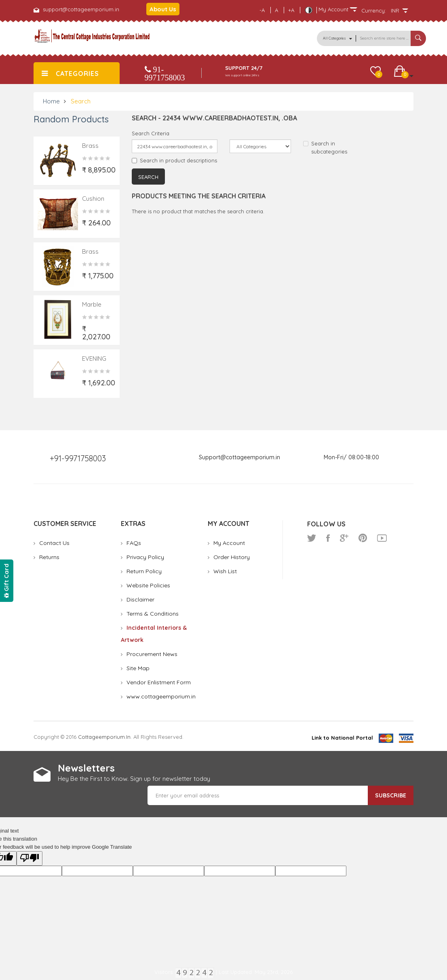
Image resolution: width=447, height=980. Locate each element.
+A (291, 10)
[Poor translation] (30, 858)
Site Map (138, 668)
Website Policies (148, 585)
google (344, 538)
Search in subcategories (325, 147)
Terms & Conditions (153, 614)
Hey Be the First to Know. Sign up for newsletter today (134, 779)
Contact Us (54, 543)
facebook (328, 538)
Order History (232, 557)
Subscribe (391, 795)
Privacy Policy (145, 557)
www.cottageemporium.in (161, 696)
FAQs (134, 543)
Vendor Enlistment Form (159, 682)
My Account (229, 543)
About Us (163, 9)
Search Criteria (151, 133)
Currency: (374, 11)
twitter (312, 538)
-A (262, 10)
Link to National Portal (342, 738)
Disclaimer (140, 599)
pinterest (363, 538)
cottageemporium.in (104, 737)
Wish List (225, 571)
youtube (382, 538)
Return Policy (144, 571)
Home (51, 101)
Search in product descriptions (174, 160)
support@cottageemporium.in (81, 9)
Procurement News (152, 654)
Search (81, 101)
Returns (49, 557)
